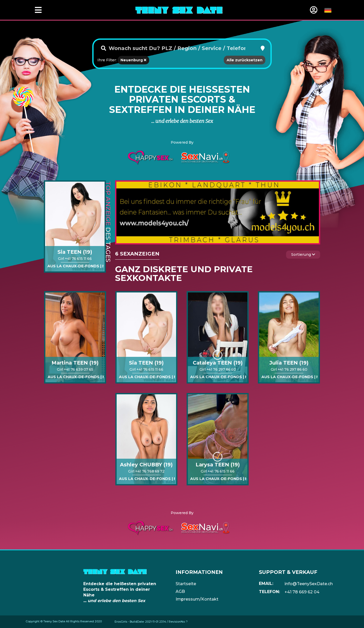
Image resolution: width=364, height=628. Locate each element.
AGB (180, 591)
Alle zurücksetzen (245, 60)
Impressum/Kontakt (197, 599)
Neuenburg (133, 60)
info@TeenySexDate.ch (309, 584)
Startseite (186, 584)
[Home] (179, 10)
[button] (263, 48)
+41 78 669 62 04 (302, 592)
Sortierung (303, 254)
